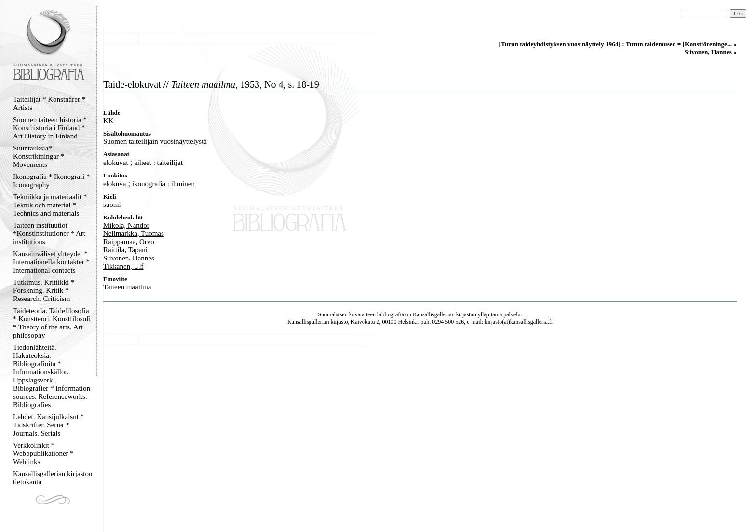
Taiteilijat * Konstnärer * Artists (49, 103)
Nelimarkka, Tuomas (134, 233)
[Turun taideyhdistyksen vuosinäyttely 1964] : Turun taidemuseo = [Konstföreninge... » (618, 44)
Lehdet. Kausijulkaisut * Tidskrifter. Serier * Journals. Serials (48, 425)
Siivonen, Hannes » (710, 52)
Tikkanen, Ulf (123, 266)
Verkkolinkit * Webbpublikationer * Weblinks (43, 453)
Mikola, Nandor (126, 225)
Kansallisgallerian (434, 314)
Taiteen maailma (127, 287)
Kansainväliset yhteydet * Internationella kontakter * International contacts (51, 262)
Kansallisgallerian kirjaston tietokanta (53, 478)
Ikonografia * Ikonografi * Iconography (52, 181)
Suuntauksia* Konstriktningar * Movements (39, 156)
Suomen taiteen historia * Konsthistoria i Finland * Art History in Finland (50, 128)
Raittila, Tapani (125, 250)
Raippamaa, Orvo (129, 242)
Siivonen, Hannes (129, 258)
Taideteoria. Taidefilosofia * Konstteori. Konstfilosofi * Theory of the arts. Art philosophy (52, 323)
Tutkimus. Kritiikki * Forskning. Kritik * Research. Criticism (44, 290)
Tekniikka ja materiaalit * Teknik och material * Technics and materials (50, 205)
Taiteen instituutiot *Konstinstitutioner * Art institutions (49, 233)
